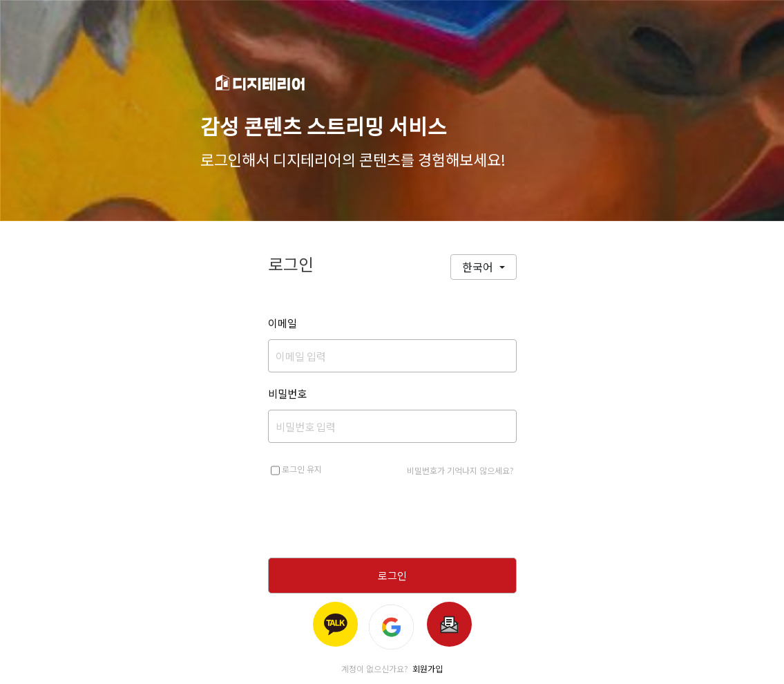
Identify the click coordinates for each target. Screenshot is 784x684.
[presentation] (392, 520)
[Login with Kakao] (335, 624)
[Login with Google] (392, 624)
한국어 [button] (479, 267)
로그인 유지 (296, 471)
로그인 (392, 575)
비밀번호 (287, 393)
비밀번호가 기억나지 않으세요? (460, 470)
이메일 (283, 323)
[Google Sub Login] (449, 624)
